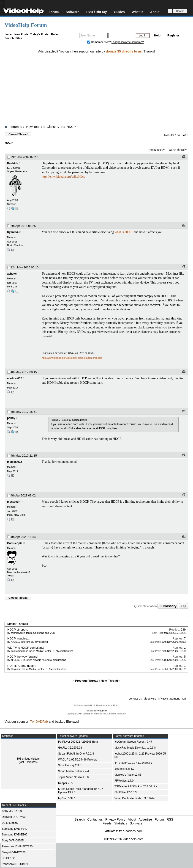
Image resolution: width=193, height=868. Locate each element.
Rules (55, 34)
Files (19, 38)
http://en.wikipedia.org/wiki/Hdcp (63, 177)
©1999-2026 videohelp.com (124, 839)
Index (9, 34)
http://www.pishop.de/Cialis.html (59, 358)
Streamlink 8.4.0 (124, 769)
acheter (12, 274)
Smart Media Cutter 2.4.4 (73, 771)
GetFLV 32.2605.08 (70, 748)
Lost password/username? (128, 42)
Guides (119, 12)
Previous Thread (87, 681)
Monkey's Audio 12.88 (128, 775)
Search (9, 38)
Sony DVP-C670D (13, 840)
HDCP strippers (18, 630)
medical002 (15, 378)
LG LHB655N (10, 823)
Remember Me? (99, 42)
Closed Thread (18, 134)
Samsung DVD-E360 (15, 835)
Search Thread (177, 150)
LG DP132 (8, 858)
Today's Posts (39, 34)
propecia (97, 358)
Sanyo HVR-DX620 (14, 852)
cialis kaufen (85, 358)
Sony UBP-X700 (12, 811)
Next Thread (109, 681)
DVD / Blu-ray (96, 12)
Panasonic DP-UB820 (15, 864)
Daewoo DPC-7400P (15, 817)
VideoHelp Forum (26, 25)
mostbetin (14, 502)
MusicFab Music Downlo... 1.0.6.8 (135, 748)
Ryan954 (13, 232)
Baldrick (12, 163)
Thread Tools (156, 150)
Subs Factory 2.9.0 (70, 765)
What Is (138, 12)
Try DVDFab (39, 722)
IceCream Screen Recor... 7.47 (133, 742)
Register (173, 35)
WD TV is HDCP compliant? (26, 648)
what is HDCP (124, 232)
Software (72, 12)
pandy (11, 418)
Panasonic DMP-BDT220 (17, 846)
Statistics (121, 823)
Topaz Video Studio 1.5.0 (73, 777)
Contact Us (135, 699)
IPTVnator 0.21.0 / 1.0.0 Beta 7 (133, 763)
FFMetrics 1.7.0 (124, 781)
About (155, 12)
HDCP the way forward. (23, 657)
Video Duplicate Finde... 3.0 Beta (135, 798)
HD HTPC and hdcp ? (22, 666)
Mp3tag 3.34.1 (67, 798)
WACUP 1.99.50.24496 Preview (78, 760)
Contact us (95, 819)
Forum (54, 12)
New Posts (21, 34)
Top (184, 606)
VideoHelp (150, 699)
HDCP (71, 127)
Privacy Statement (169, 699)
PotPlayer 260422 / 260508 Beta (78, 742)
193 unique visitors (28, 759)
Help (157, 35)
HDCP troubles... (18, 638)
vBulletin (103, 711)
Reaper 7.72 (66, 783)
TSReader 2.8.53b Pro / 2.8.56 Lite (136, 786)
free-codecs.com (131, 831)
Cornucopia (15, 543)
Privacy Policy (115, 819)
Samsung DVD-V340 (15, 829)
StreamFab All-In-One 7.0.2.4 (76, 754)
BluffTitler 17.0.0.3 (126, 792)
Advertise (145, 819)
